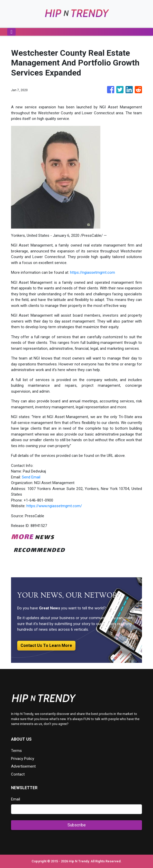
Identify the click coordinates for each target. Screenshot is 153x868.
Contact (18, 774)
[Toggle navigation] (11, 32)
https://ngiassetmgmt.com (93, 272)
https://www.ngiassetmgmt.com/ (54, 506)
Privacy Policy (23, 759)
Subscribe (77, 825)
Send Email (31, 477)
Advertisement (23, 766)
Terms (16, 751)
